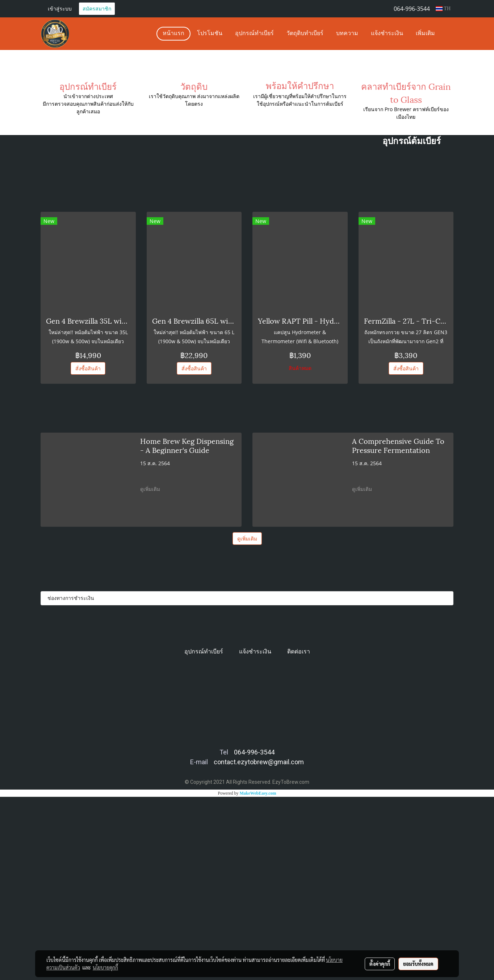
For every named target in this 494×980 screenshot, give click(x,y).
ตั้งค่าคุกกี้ (380, 964)
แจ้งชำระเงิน (387, 34)
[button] (448, 34)
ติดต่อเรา (299, 835)
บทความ (347, 34)
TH (443, 9)
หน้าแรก (173, 34)
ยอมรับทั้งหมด (418, 964)
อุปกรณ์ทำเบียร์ (254, 34)
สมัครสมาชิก (97, 9)
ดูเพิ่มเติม (151, 672)
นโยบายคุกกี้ (105, 967)
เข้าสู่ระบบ (60, 9)
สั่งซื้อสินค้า (88, 552)
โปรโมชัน (210, 34)
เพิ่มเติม (425, 34)
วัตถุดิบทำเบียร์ (305, 34)
